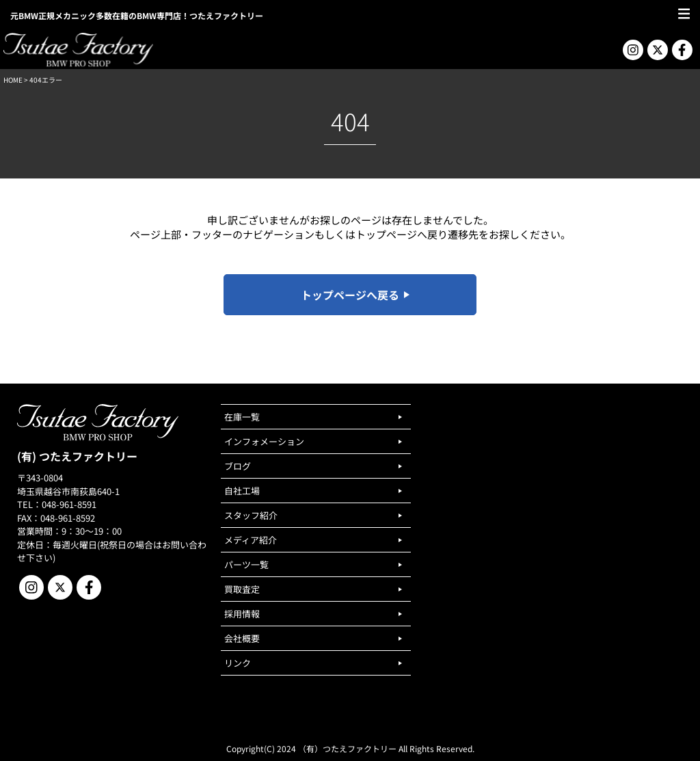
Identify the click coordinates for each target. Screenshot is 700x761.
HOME (13, 80)
